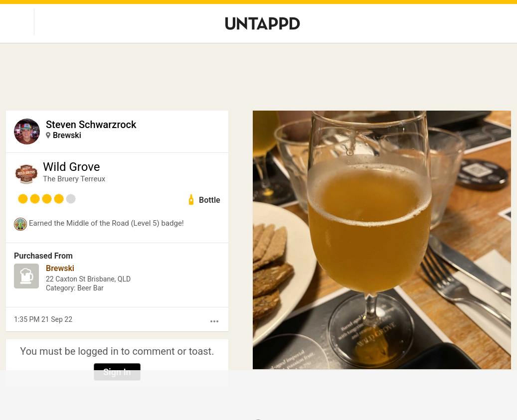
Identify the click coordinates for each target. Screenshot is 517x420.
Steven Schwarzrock (91, 125)
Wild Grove (71, 167)
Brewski (67, 135)
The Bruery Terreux (74, 179)
